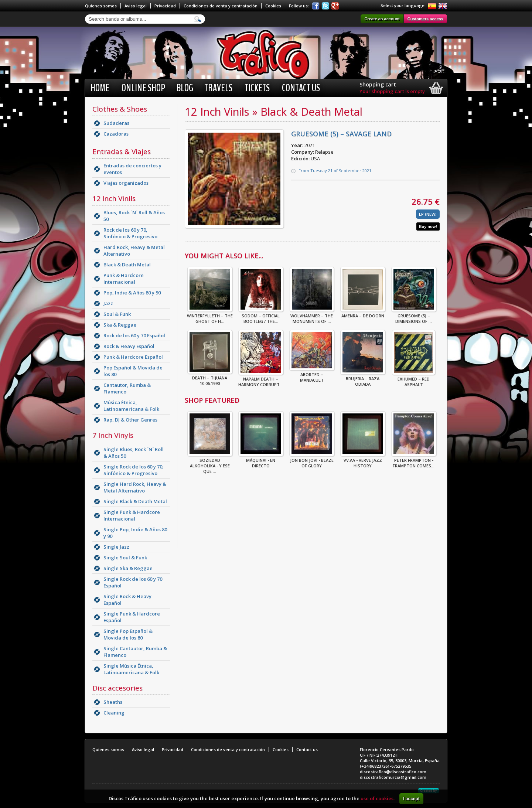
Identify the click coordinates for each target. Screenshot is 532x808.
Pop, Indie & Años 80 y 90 (132, 293)
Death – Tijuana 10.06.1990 (210, 378)
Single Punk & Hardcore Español (132, 617)
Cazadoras (116, 134)
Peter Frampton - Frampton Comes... (414, 461)
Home (100, 88)
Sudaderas (116, 123)
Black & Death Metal (127, 265)
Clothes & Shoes (120, 109)
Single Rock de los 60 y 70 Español (133, 582)
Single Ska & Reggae (128, 568)
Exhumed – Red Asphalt (414, 379)
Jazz (108, 303)
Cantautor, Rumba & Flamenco (127, 388)
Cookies (273, 6)
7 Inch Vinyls (113, 435)
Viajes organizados (126, 183)
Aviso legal (136, 6)
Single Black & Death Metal (135, 501)
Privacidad (165, 6)
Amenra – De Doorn (363, 313)
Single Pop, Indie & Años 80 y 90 (135, 533)
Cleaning (114, 713)
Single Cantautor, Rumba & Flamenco (135, 652)
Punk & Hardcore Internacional (124, 279)
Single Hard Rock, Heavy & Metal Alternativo (135, 487)
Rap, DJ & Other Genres (130, 420)
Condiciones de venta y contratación (221, 6)
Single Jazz (116, 547)
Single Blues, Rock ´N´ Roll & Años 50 (134, 453)
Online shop (143, 88)
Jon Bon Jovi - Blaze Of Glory (312, 461)
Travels (218, 88)
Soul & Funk (117, 314)
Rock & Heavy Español (129, 346)
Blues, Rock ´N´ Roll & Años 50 (134, 216)
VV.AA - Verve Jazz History (363, 461)
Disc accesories (117, 688)
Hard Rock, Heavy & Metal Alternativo (134, 250)
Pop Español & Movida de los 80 (133, 371)
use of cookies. (378, 798)
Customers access (425, 19)
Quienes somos (101, 6)
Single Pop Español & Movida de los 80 (128, 634)
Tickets (257, 88)
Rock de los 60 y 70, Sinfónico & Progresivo (130, 233)
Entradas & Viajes (122, 151)
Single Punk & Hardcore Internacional (132, 515)
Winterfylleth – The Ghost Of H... (210, 316)
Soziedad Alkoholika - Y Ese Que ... (210, 463)
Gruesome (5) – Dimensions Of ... (414, 316)
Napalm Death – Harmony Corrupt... (261, 379)
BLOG (185, 88)
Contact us (301, 88)
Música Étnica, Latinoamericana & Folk (131, 406)
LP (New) (428, 214)
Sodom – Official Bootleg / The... (261, 316)
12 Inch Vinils (114, 198)
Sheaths (113, 702)
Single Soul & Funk (125, 558)
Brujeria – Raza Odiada (363, 379)
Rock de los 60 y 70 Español (134, 335)
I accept (411, 799)
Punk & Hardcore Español (133, 357)
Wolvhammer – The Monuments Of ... (312, 316)
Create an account (382, 19)
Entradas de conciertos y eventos (132, 169)
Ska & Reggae (120, 325)
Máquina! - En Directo (261, 461)
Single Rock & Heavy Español (127, 600)
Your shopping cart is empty (392, 91)
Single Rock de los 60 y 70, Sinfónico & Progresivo (134, 470)
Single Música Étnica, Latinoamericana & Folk (131, 669)
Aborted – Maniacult (312, 375)
